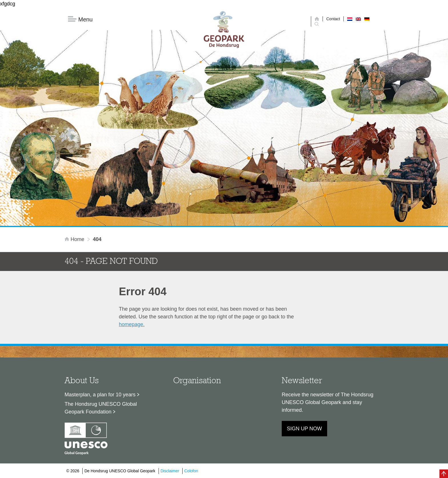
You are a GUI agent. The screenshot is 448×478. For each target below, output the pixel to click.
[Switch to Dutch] (350, 19)
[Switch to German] (367, 19)
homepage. (132, 324)
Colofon (191, 471)
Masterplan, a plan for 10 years (100, 395)
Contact (333, 19)
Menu (80, 19)
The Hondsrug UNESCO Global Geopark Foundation (101, 408)
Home (75, 239)
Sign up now (304, 429)
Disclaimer (170, 471)
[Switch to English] (358, 19)
